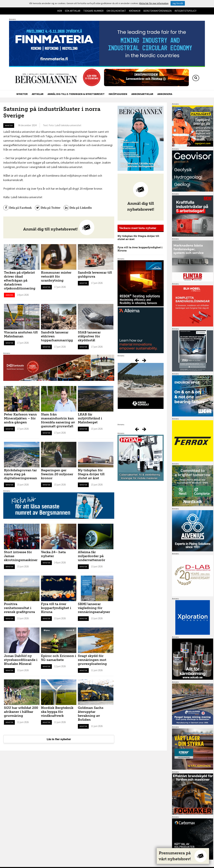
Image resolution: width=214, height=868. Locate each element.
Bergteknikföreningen (157, 11)
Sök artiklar (73, 11)
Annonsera (165, 94)
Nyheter (22, 94)
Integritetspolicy (185, 11)
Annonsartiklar (142, 94)
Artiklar (38, 94)
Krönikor (135, 11)
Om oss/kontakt (116, 11)
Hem (60, 11)
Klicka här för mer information (154, 3)
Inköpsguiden (118, 94)
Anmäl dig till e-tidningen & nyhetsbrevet (76, 94)
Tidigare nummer (93, 11)
